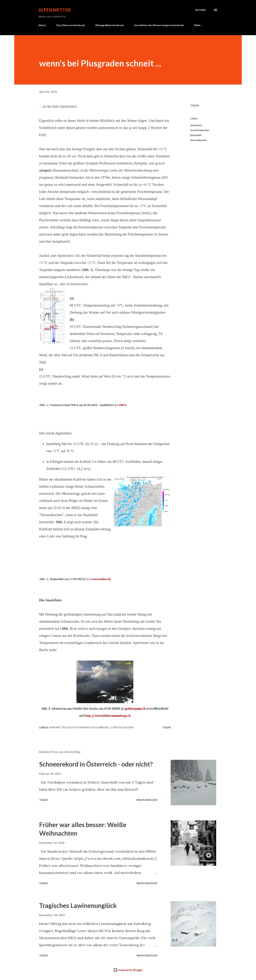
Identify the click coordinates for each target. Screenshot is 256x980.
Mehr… (198, 25)
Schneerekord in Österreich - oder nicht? (96, 764)
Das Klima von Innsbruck (71, 25)
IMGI (123, 405)
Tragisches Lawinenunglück (78, 905)
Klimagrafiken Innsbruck (110, 25)
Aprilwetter (196, 125)
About (42, 25)
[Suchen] (200, 10)
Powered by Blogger (128, 970)
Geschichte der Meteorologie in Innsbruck (159, 25)
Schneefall (196, 135)
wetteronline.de (101, 579)
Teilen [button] (194, 105)
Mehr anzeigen (147, 800)
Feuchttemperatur (200, 130)
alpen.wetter (55, 10)
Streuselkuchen (198, 140)
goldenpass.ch (135, 709)
